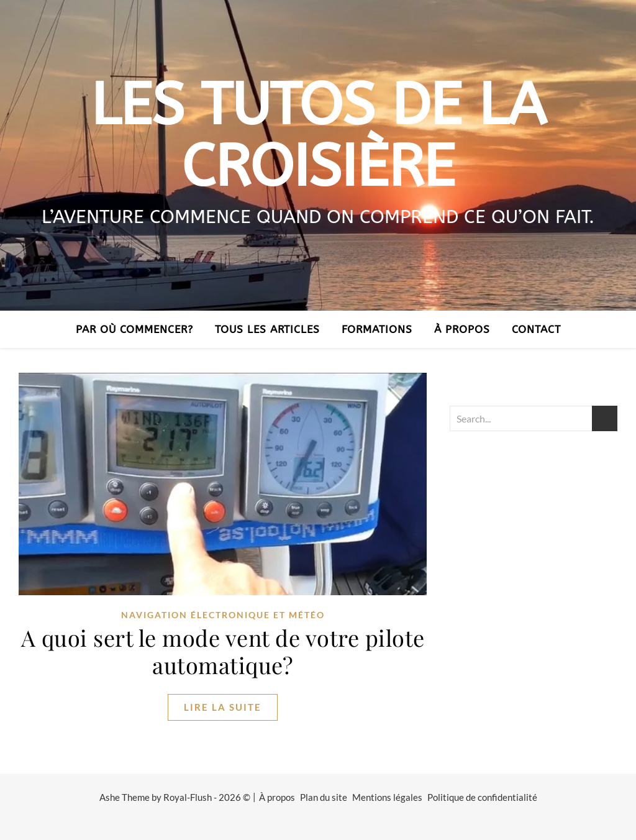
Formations (377, 329)
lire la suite (223, 707)
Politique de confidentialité (482, 797)
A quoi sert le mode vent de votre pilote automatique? (223, 651)
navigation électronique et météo (223, 615)
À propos (462, 329)
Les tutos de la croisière (318, 136)
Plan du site (324, 797)
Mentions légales (387, 797)
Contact (536, 329)
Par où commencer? (134, 329)
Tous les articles (267, 329)
